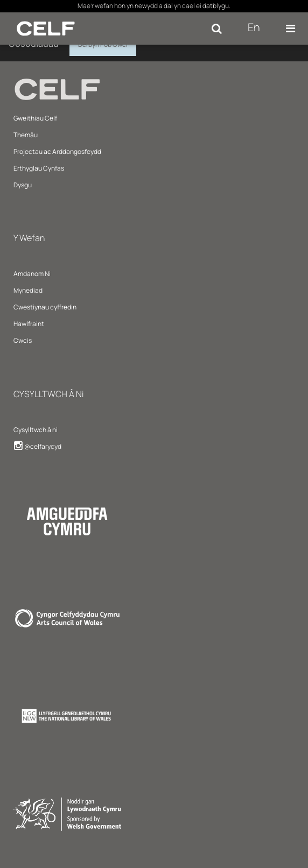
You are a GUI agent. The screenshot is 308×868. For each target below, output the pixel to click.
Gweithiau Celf (35, 118)
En (254, 27)
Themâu (26, 135)
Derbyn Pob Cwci (103, 43)
